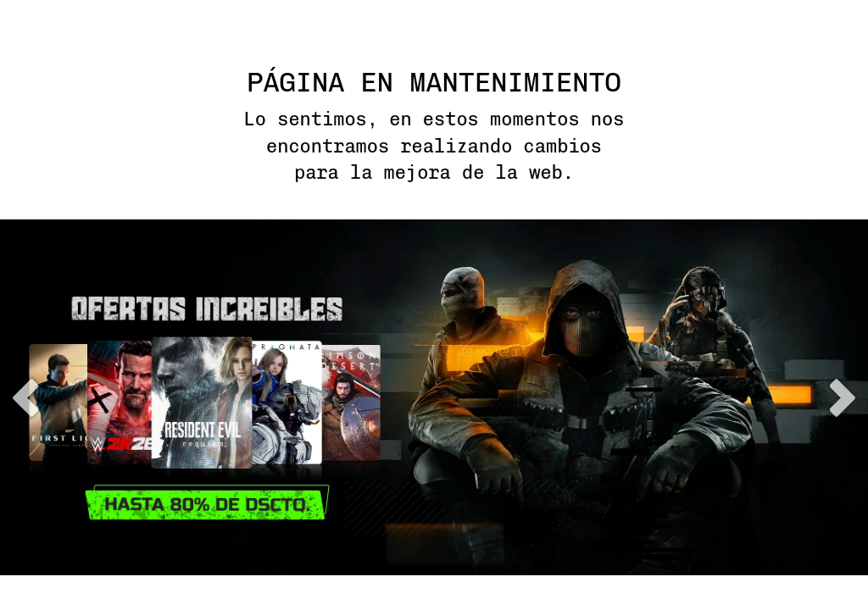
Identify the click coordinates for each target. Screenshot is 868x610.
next (843, 398)
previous (25, 398)
